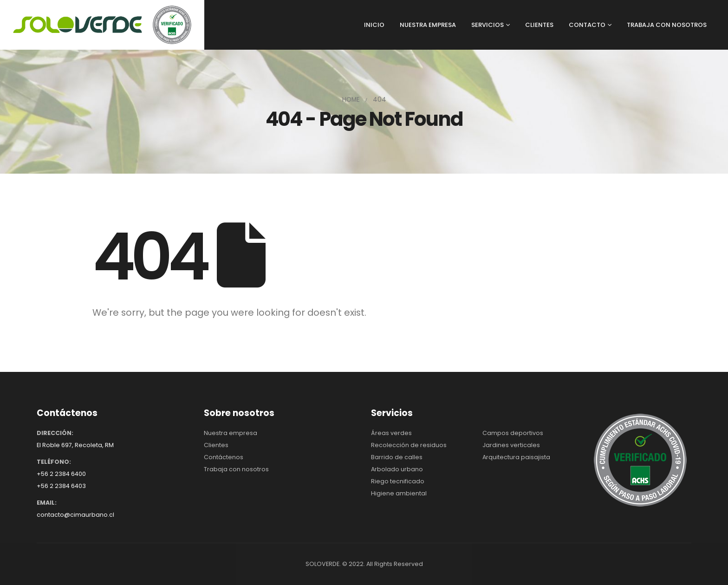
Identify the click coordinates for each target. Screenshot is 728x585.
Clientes (216, 445)
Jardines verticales (511, 445)
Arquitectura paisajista (516, 457)
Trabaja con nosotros (236, 469)
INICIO (374, 25)
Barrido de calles (397, 457)
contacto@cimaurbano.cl (75, 515)
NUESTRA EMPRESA (428, 25)
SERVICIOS (487, 25)
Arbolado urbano (397, 469)
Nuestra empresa (231, 433)
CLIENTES (539, 25)
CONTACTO (587, 25)
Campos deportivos (513, 433)
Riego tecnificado (398, 481)
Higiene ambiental (399, 493)
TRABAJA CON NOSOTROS (667, 25)
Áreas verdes (391, 433)
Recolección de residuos (409, 445)
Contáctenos (224, 457)
